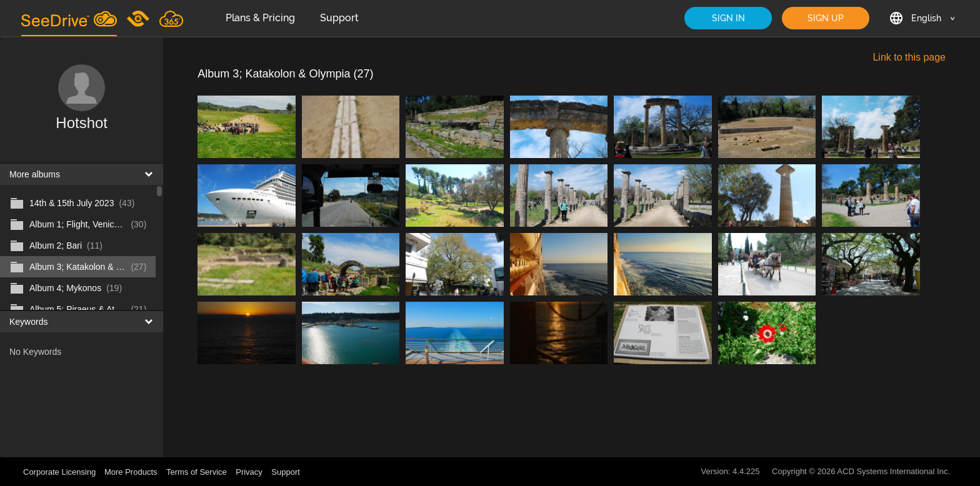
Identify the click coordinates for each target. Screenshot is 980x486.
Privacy (249, 472)
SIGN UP (826, 18)
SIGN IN (728, 18)
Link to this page (909, 57)
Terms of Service (197, 472)
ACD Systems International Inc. (893, 471)
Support (339, 18)
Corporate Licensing (61, 472)
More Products (131, 472)
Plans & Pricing (260, 18)
